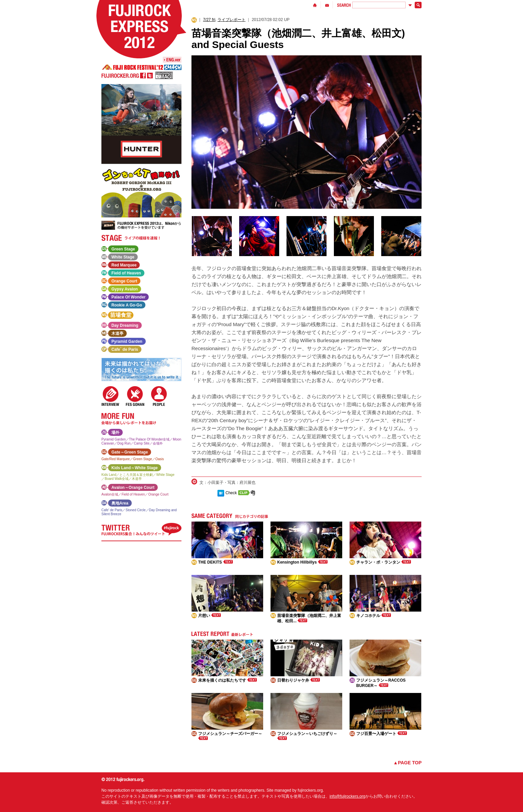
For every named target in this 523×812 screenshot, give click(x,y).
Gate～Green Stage (130, 452)
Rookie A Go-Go (127, 305)
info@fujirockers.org (347, 796)
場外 (115, 433)
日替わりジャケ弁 (299, 680)
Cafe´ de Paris (125, 349)
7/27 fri (209, 20)
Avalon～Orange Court (133, 488)
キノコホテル (374, 616)
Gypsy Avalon (125, 289)
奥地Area (120, 503)
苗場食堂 (121, 315)
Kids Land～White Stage (135, 468)
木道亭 (117, 333)
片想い (209, 616)
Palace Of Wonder (128, 297)
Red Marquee (124, 265)
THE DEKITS (215, 562)
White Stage (123, 257)
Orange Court (124, 281)
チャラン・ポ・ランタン (384, 562)
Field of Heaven (126, 273)
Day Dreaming (125, 325)
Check (231, 493)
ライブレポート (231, 20)
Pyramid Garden (127, 341)
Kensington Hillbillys (302, 562)
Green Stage (123, 249)
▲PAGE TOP (407, 763)
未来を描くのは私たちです (227, 680)
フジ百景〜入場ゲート (382, 734)
